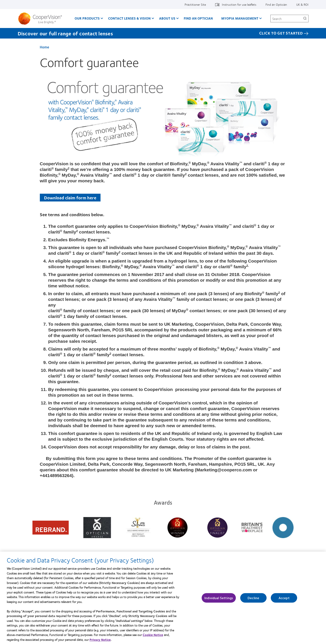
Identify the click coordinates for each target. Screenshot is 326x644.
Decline (253, 600)
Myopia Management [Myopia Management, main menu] (240, 18)
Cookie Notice (153, 637)
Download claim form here (70, 198)
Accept (284, 600)
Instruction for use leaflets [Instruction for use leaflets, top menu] (239, 4)
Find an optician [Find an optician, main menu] (198, 18)
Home (44, 47)
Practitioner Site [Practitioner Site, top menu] (195, 4)
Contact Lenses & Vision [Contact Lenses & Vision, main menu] (129, 18)
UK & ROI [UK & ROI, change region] (302, 4)
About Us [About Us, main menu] (167, 18)
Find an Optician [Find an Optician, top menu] (276, 4)
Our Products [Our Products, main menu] (87, 18)
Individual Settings (219, 600)
